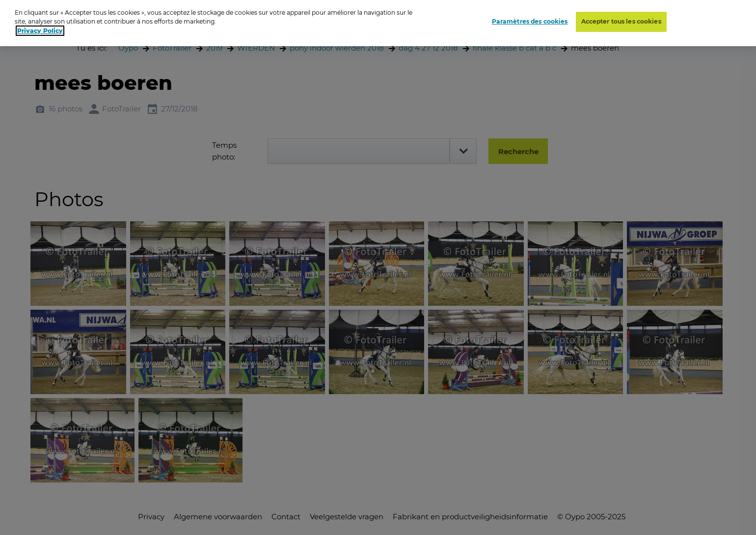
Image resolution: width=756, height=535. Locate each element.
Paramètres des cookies (530, 18)
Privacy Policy (40, 27)
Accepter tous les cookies (621, 18)
